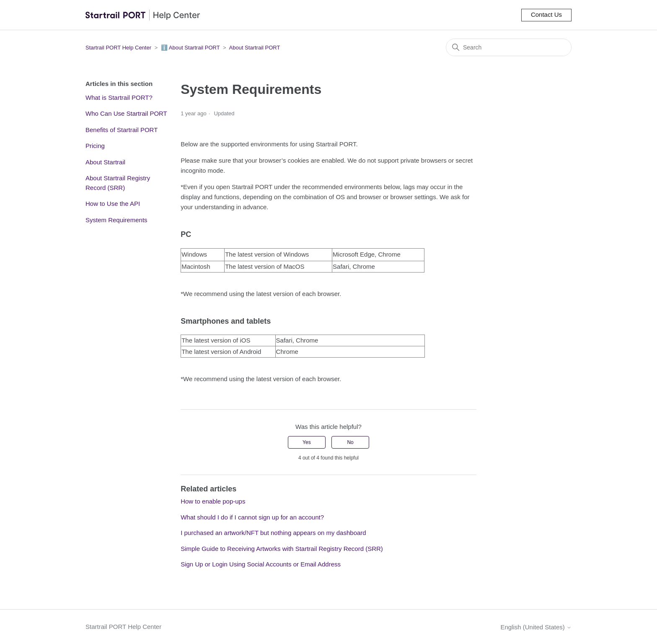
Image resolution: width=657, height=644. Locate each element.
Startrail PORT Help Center (118, 48)
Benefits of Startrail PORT (122, 130)
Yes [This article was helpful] (307, 442)
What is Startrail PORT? (119, 97)
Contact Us (546, 14)
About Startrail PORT (255, 48)
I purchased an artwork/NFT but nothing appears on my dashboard (273, 533)
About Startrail (105, 162)
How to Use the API (113, 204)
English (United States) (536, 627)
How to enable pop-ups (213, 501)
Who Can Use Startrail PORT (126, 113)
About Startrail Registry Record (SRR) (118, 183)
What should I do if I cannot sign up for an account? (252, 517)
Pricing (95, 146)
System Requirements (116, 220)
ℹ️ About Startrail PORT (190, 48)
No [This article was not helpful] (350, 442)
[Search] (509, 47)
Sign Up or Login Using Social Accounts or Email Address (261, 564)
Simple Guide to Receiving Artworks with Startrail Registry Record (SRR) (282, 549)
